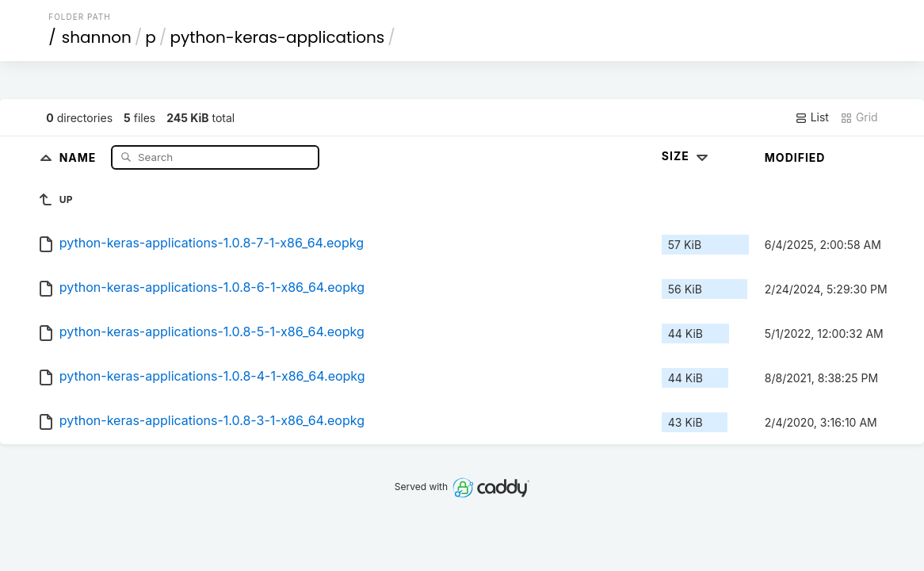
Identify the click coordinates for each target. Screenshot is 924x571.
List (812, 117)
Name (80, 157)
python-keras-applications (277, 37)
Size (687, 156)
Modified (795, 157)
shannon (97, 37)
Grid (859, 117)
